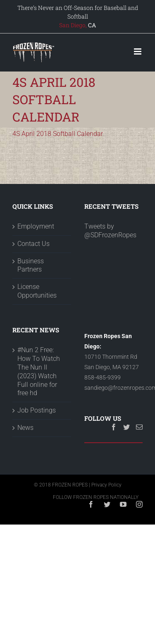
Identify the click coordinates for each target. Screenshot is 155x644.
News (25, 428)
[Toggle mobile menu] (138, 51)
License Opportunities (37, 291)
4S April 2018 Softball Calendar (58, 134)
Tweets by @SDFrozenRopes (110, 231)
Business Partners (31, 265)
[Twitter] (126, 427)
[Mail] (139, 427)
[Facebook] (114, 427)
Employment (36, 226)
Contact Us (33, 244)
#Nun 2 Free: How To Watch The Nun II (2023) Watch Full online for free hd (39, 371)
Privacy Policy (106, 485)
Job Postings (37, 410)
